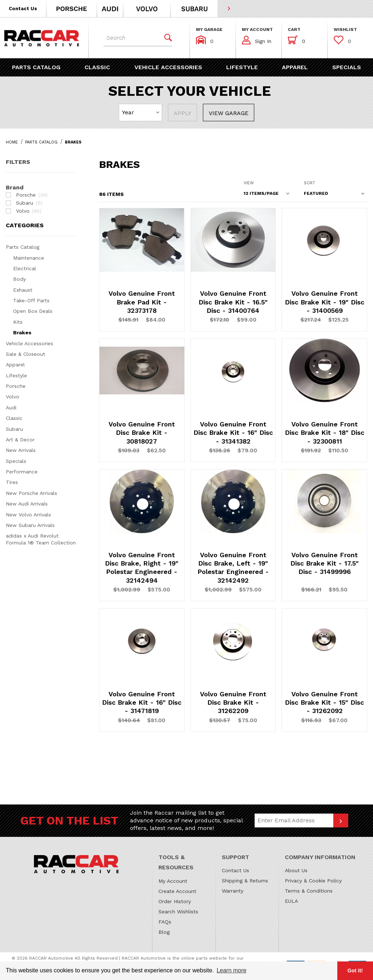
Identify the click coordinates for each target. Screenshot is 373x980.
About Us (296, 870)
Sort (309, 183)
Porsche (16, 386)
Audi (11, 408)
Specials (16, 461)
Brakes (22, 332)
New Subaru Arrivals (30, 525)
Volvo (13, 397)
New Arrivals (21, 450)
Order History (175, 901)
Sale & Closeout (25, 354)
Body (19, 279)
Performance (22, 472)
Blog (164, 932)
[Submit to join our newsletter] (341, 820)
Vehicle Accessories (30, 343)
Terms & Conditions (309, 891)
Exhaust (23, 290)
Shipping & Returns (245, 881)
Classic (14, 418)
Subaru (14, 429)
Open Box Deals (33, 311)
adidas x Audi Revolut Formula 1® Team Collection (41, 539)
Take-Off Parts (31, 300)
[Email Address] (294, 820)
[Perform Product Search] (165, 38)
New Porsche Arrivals (32, 493)
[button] (23, 9)
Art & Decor (20, 440)
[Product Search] (131, 38)
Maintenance (29, 258)
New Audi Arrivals (27, 504)
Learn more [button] (232, 970)
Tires (12, 482)
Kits (18, 322)
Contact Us (235, 870)
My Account (173, 881)
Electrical (25, 268)
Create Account (177, 891)
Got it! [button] (355, 971)
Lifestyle (16, 375)
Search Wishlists (178, 912)
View (249, 183)
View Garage (229, 113)
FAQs (165, 922)
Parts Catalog (23, 247)
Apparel (15, 365)
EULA (291, 901)
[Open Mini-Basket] (297, 40)
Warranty (233, 891)
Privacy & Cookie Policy (313, 881)
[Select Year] (140, 113)
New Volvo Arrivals (28, 515)
